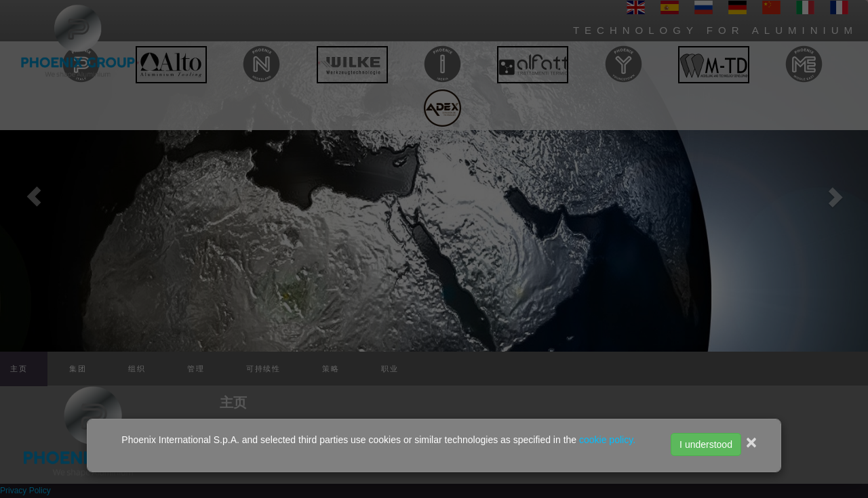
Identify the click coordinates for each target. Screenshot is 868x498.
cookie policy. (607, 440)
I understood (706, 444)
